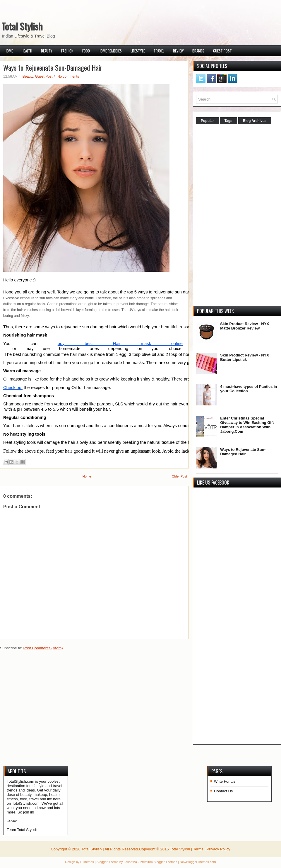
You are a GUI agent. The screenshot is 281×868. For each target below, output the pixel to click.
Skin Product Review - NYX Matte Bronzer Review (245, 326)
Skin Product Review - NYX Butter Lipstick (245, 357)
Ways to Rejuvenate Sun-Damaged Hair (53, 67)
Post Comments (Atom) (43, 648)
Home (9, 51)
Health (27, 51)
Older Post (179, 476)
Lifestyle (138, 51)
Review (178, 51)
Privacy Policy (219, 849)
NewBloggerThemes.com (198, 862)
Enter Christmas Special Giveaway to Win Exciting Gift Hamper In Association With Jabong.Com (247, 425)
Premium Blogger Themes (159, 862)
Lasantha (130, 862)
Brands (198, 51)
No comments (68, 77)
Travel (159, 51)
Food (86, 51)
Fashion (67, 51)
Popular (207, 121)
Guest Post (222, 51)
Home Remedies (110, 51)
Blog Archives (255, 121)
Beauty (47, 51)
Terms (198, 849)
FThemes (87, 862)
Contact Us (223, 791)
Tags (228, 121)
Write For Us (225, 781)
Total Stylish (22, 26)
